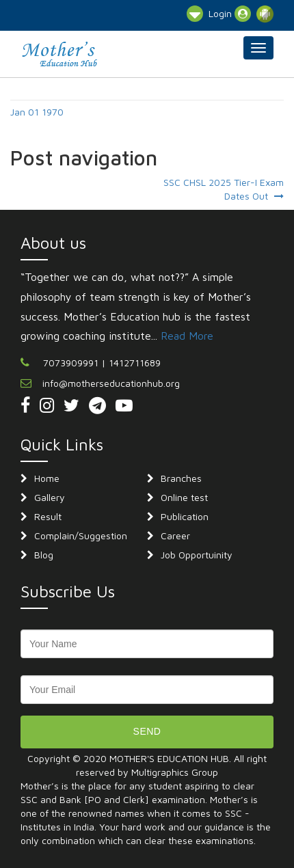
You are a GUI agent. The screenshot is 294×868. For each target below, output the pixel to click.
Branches (181, 478)
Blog (44, 555)
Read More (187, 336)
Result (48, 516)
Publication (185, 516)
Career (175, 535)
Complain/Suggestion (81, 535)
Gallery (50, 497)
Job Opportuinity (197, 555)
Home (47, 478)
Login (230, 14)
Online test (184, 497)
